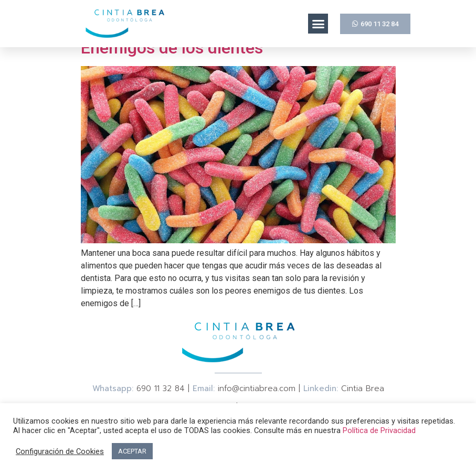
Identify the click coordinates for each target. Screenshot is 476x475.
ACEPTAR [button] (132, 451)
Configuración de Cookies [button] (60, 451)
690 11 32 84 (161, 388)
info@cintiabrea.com (257, 388)
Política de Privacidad (379, 430)
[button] (318, 24)
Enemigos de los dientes (172, 48)
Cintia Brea (363, 388)
